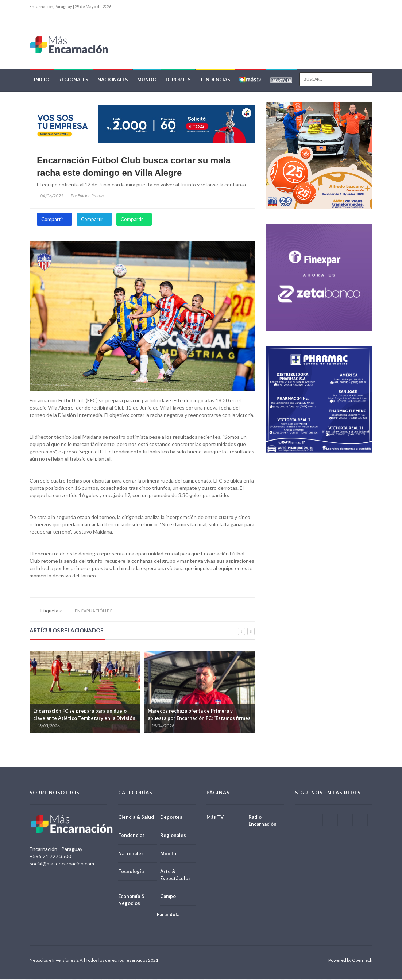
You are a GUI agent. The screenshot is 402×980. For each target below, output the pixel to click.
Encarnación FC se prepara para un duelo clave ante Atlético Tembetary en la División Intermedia (84, 719)
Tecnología (131, 872)
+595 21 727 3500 (50, 857)
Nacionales (113, 81)
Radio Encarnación (262, 822)
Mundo (147, 81)
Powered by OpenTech (350, 962)
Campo (168, 897)
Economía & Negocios (132, 901)
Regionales (73, 81)
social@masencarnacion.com (62, 865)
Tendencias (215, 81)
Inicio (42, 81)
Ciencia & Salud (136, 818)
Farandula (168, 915)
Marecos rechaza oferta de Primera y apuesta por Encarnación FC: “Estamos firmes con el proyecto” (199, 719)
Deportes (178, 81)
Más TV (215, 818)
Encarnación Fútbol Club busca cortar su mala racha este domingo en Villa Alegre (134, 168)
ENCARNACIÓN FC (94, 612)
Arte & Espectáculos (175, 876)
